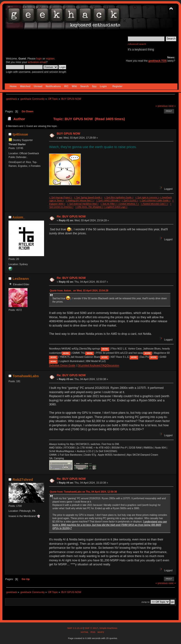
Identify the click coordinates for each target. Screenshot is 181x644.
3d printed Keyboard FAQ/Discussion (99, 365)
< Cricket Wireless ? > (128, 204)
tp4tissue (20, 134)
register (50, 59)
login (39, 59)
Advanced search (137, 44)
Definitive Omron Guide (62, 365)
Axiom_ (19, 217)
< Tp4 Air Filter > (109, 204)
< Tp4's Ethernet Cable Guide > (155, 200)
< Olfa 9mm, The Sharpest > (89, 207)
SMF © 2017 (91, 628)
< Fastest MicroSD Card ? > (154, 204)
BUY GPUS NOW (68, 134)
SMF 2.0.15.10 (75, 628)
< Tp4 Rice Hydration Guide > (119, 197)
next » (172, 106)
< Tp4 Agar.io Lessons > (147, 197)
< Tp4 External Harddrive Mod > (83, 204)
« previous (162, 106)
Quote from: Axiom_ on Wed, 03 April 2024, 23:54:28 (79, 291)
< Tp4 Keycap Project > (61, 197)
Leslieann (21, 279)
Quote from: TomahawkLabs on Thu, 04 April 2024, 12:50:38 (83, 492)
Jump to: (146, 602)
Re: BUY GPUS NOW (71, 217)
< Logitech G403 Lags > (116, 207)
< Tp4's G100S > (130, 200)
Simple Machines (108, 628)
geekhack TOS (157, 61)
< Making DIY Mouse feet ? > (80, 200)
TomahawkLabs (26, 376)
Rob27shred (23, 479)
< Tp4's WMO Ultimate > (108, 200)
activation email (37, 62)
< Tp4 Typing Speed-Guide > (88, 197)
